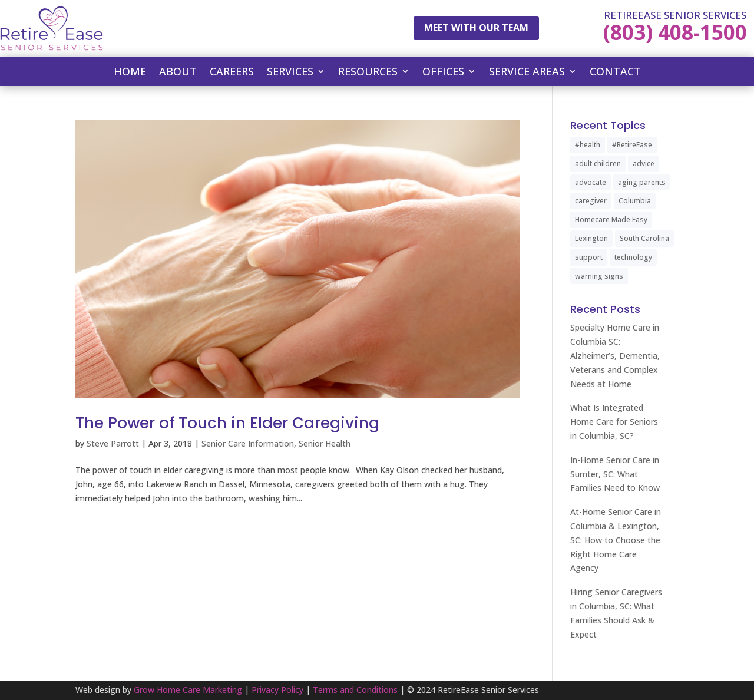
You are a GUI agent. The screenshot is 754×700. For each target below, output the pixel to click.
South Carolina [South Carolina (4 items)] (644, 238)
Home (130, 73)
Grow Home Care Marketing (188, 690)
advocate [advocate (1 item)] (591, 182)
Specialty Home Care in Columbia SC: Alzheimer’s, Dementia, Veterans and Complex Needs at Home (615, 355)
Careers (232, 73)
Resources (368, 73)
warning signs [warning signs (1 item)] (599, 276)
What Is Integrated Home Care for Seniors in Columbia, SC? (614, 422)
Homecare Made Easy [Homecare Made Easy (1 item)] (611, 219)
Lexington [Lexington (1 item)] (591, 238)
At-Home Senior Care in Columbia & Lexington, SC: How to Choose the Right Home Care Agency (616, 540)
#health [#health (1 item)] (588, 145)
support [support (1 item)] (589, 257)
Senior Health (325, 443)
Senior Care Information (248, 443)
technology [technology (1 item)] (633, 257)
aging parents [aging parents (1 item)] (642, 182)
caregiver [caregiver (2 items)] (591, 201)
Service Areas (527, 73)
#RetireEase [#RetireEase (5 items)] (632, 145)
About (178, 73)
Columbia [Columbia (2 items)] (635, 201)
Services (290, 73)
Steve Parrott (113, 443)
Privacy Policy (277, 690)
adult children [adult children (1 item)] (598, 164)
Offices (443, 73)
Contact (615, 73)
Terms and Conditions (355, 690)
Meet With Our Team (476, 28)
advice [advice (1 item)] (644, 164)
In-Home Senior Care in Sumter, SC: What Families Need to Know (615, 474)
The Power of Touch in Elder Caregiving (227, 423)
